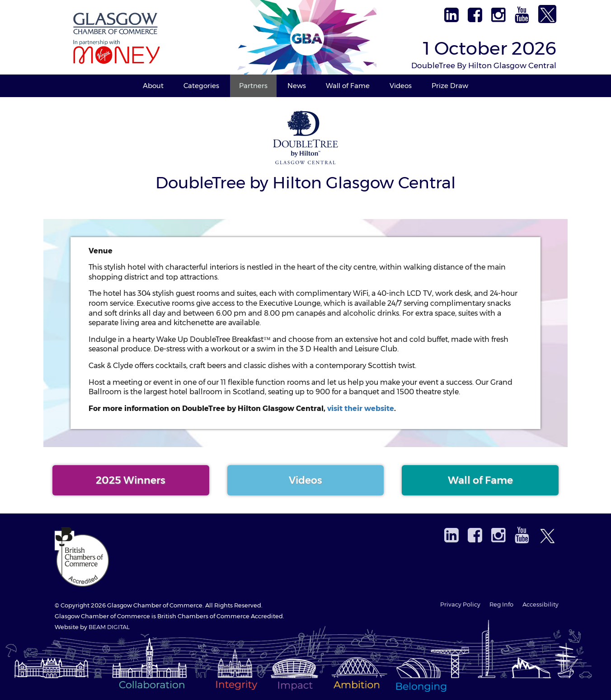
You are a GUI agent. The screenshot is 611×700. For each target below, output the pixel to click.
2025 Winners (131, 480)
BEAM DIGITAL (109, 627)
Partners (253, 86)
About (153, 86)
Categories (201, 86)
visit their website (361, 408)
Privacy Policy (460, 604)
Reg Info (501, 604)
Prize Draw (450, 86)
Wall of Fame (348, 86)
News (297, 86)
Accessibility (540, 604)
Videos (401, 86)
